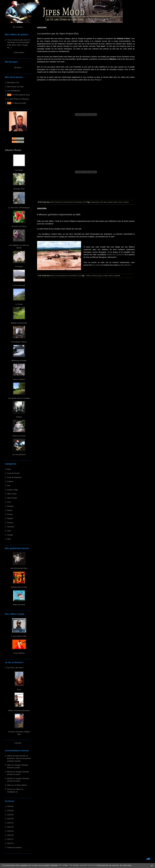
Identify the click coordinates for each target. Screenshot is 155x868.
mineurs (95, 276)
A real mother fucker (19, 636)
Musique (10, 506)
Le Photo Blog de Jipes (21, 95)
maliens (89, 276)
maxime (126, 202)
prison (120, 202)
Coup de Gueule (13, 473)
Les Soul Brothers (19, 454)
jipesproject (95, 202)
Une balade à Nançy (19, 342)
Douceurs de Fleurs (19, 226)
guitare (110, 202)
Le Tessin (19, 304)
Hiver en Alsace (19, 379)
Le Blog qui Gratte (19, 103)
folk (101, 202)
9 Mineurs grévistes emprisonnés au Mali (59, 215)
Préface (19, 417)
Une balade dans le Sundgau (19, 398)
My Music (18, 67)
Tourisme (11, 527)
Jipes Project (12, 498)
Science (10, 523)
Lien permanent (66, 202)
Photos (10, 514)
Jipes (9, 765)
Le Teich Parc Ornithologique (19, 208)
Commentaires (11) (74, 276)
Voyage (10, 535)
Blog (9, 469)
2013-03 (10, 835)
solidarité (117, 276)
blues (105, 202)
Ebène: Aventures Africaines (19, 711)
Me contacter (18, 27)
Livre (9, 502)
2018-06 (10, 806)
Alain (9, 785)
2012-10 (10, 843)
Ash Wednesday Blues (19, 568)
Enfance (10, 481)
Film (9, 486)
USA (9, 531)
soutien (106, 276)
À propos (18, 743)
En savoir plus (126, 865)
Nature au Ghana (19, 436)
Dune (19, 690)
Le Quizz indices (21, 785)
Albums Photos (13, 150)
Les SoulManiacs (14, 91)
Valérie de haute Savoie (16, 756)
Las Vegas (19, 170)
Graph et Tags (13, 490)
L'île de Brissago (19, 285)
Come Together (19, 653)
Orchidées (19, 266)
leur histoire (97, 265)
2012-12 (10, 839)
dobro (116, 202)
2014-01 (10, 823)
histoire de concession (115, 255)
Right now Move (19, 605)
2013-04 (10, 831)
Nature (10, 510)
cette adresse (125, 265)
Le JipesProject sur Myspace (18, 99)
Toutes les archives (14, 847)
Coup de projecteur (14, 477)
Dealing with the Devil (19, 587)
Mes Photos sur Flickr (15, 87)
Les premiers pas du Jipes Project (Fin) (58, 34)
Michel (10, 772)
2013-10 (10, 827)
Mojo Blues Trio (13, 82)
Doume (10, 789)
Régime (10, 518)
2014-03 (10, 819)
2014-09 (10, 815)
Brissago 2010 (19, 189)
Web (9, 539)
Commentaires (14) (79, 202)
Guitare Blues (19, 52)
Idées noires (12, 494)
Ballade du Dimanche (19, 323)
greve (100, 276)
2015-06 (10, 811)
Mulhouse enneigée (19, 360)
